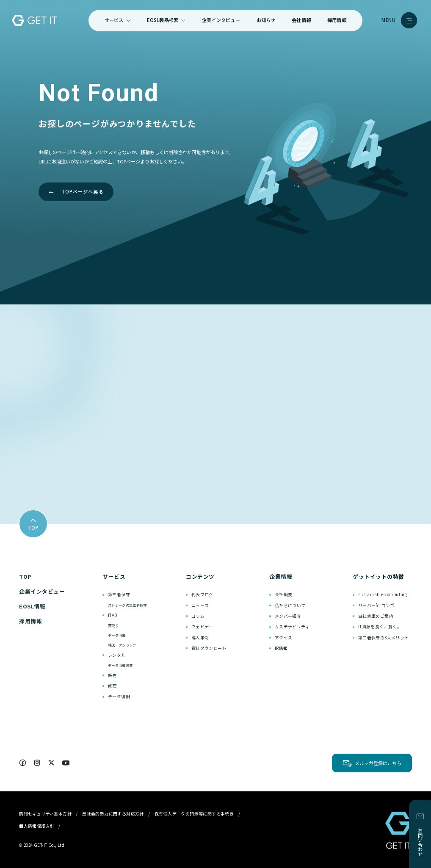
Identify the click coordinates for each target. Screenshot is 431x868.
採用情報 (337, 20)
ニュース (200, 605)
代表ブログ (202, 594)
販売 (112, 675)
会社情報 (301, 20)
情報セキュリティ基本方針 (45, 814)
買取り (113, 625)
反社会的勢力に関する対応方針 (113, 814)
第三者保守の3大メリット (384, 638)
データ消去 (117, 635)
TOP (25, 576)
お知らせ (266, 20)
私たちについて (290, 605)
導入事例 (200, 638)
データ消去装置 (120, 665)
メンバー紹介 (288, 616)
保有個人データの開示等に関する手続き (194, 814)
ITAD (113, 615)
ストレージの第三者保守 (127, 605)
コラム (198, 616)
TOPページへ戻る (83, 191)
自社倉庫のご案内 (376, 616)
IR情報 (281, 648)
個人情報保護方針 (37, 826)
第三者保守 (119, 594)
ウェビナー (202, 627)
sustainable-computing (383, 594)
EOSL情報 (32, 606)
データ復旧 (119, 697)
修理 (112, 686)
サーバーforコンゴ (376, 605)
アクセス (284, 638)
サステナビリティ (292, 627)
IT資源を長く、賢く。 (380, 627)
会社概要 (284, 594)
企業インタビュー (221, 20)
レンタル (117, 655)
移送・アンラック (122, 645)
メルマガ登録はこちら (378, 763)
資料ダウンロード (209, 648)
